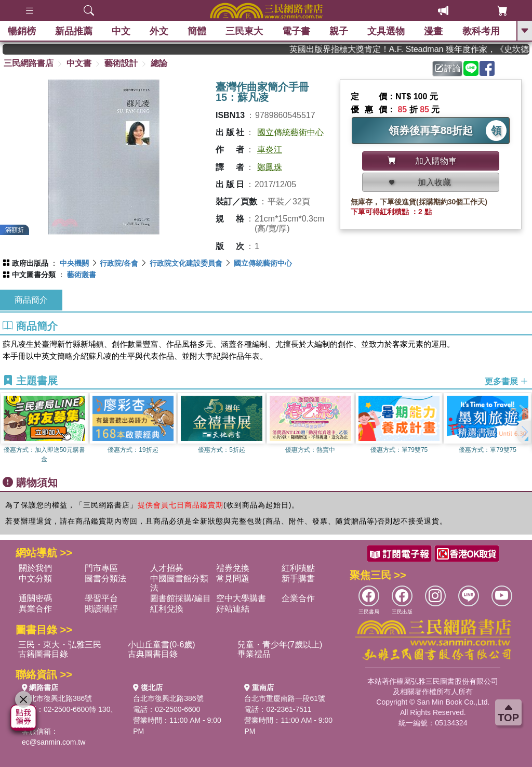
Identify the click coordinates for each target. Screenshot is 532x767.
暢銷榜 (22, 31)
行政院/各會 (119, 263)
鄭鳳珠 (270, 167)
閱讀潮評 (101, 609)
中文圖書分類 (34, 275)
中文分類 (35, 578)
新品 (74, 31)
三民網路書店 (29, 63)
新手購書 (298, 578)
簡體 (197, 31)
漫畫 (434, 31)
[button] (524, 432)
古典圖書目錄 (153, 654)
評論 (448, 68)
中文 (121, 31)
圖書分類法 (105, 578)
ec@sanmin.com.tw (54, 742)
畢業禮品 (254, 654)
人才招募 (167, 568)
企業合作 (298, 598)
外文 (159, 31)
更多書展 (507, 381)
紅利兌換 (167, 609)
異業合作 (35, 609)
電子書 (297, 31)
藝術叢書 (82, 275)
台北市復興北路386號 (57, 698)
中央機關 (74, 263)
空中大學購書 (241, 598)
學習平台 (101, 598)
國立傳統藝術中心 (290, 132)
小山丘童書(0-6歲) (162, 645)
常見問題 (233, 578)
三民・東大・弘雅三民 (60, 645)
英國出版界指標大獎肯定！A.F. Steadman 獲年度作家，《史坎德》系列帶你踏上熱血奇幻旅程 (416, 49)
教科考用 (481, 31)
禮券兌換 (233, 568)
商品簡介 (31, 300)
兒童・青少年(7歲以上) (280, 645)
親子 (339, 31)
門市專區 (101, 568)
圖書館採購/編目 (180, 598)
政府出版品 (30, 263)
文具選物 (387, 31)
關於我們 (35, 568)
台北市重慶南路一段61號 (285, 698)
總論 (159, 63)
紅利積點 (298, 568)
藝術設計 (121, 63)
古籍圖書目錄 (43, 654)
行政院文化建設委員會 (186, 263)
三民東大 (244, 31)
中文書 (79, 63)
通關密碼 (35, 598)
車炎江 (270, 149)
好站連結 (233, 609)
